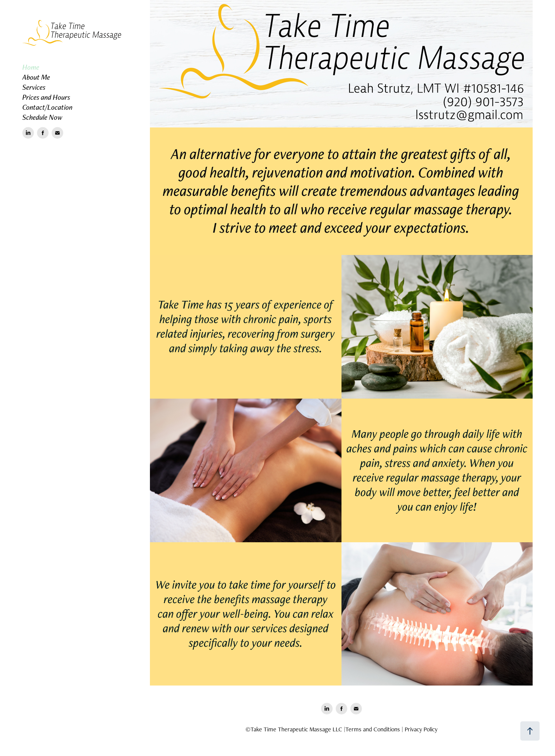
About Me (36, 77)
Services (34, 87)
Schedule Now (42, 117)
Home (31, 67)
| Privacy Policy (420, 729)
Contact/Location (47, 107)
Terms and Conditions (373, 729)
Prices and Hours (46, 97)
